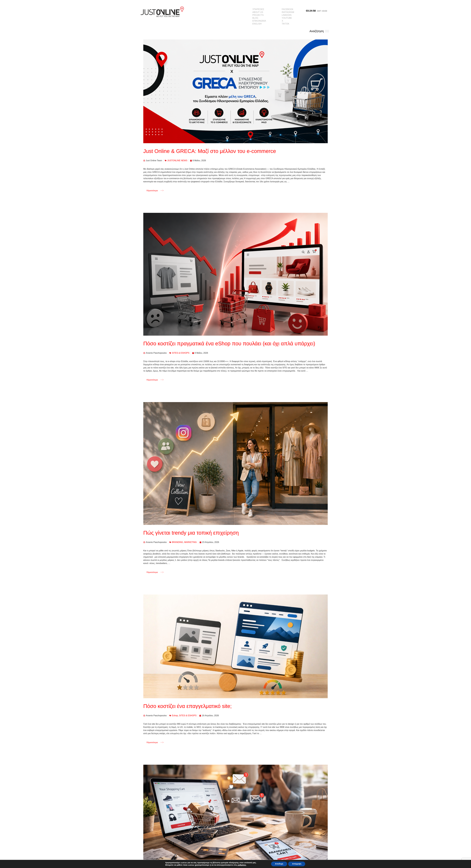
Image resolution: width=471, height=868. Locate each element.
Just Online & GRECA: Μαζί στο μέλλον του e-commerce (210, 151)
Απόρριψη (297, 864)
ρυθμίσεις (242, 865)
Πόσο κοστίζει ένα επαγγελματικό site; (187, 706)
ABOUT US (258, 12)
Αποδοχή (279, 864)
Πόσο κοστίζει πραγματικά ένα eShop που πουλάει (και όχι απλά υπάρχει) (229, 344)
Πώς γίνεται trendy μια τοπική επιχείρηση (191, 533)
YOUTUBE (287, 18)
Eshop (175, 716)
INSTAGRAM (288, 12)
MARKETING (191, 542)
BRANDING (177, 542)
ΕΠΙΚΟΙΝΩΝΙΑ (259, 21)
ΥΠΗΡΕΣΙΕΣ (258, 9)
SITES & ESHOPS (181, 353)
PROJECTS (258, 15)
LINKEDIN (287, 15)
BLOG (255, 18)
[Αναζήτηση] (327, 31)
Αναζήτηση (317, 31)
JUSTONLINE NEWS (177, 161)
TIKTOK (286, 24)
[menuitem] (259, 24)
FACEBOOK (288, 9)
